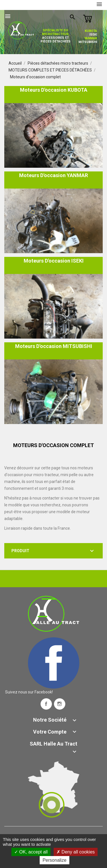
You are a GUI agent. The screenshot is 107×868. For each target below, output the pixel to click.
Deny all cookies (76, 852)
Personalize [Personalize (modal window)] (54, 860)
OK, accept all (31, 852)
